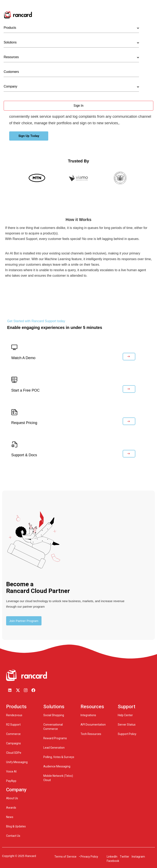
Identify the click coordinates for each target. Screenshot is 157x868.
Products (10, 28)
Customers (11, 72)
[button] (29, 136)
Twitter (124, 857)
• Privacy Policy (89, 857)
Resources (11, 57)
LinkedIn (112, 857)
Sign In (78, 106)
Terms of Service (65, 857)
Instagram (138, 857)
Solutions (10, 42)
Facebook (113, 861)
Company (10, 86)
